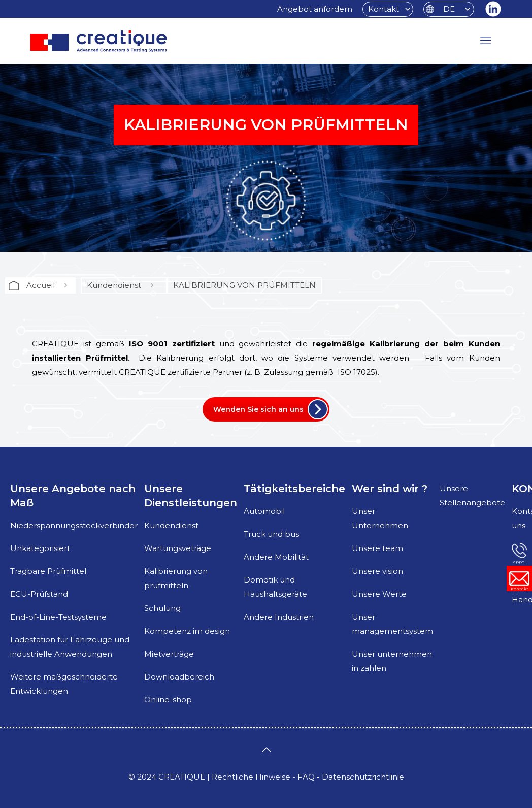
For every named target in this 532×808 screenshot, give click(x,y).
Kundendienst (114, 285)
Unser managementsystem (392, 624)
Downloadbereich (179, 677)
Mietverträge (169, 654)
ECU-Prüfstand (39, 594)
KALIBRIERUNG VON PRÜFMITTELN (244, 285)
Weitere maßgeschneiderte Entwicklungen (64, 684)
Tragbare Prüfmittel (48, 571)
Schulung (162, 608)
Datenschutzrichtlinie (363, 777)
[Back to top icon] (266, 750)
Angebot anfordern (315, 9)
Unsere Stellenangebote (472, 495)
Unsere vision (377, 571)
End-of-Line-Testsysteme (58, 617)
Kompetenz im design (187, 631)
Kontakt (384, 9)
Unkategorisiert (40, 548)
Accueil (41, 285)
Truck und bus (271, 534)
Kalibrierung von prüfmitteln (176, 578)
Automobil (264, 511)
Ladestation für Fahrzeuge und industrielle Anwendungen (70, 647)
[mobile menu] (486, 41)
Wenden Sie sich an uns (258, 409)
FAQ (306, 777)
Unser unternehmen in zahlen (392, 661)
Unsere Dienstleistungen (191, 496)
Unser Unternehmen (380, 518)
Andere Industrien (279, 617)
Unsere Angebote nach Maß (73, 496)
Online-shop (168, 700)
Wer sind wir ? (390, 489)
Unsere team (377, 548)
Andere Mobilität (276, 557)
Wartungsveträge (178, 548)
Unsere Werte (379, 594)
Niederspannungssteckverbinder (74, 525)
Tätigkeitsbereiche (294, 489)
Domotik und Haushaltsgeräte (275, 587)
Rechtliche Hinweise (251, 777)
